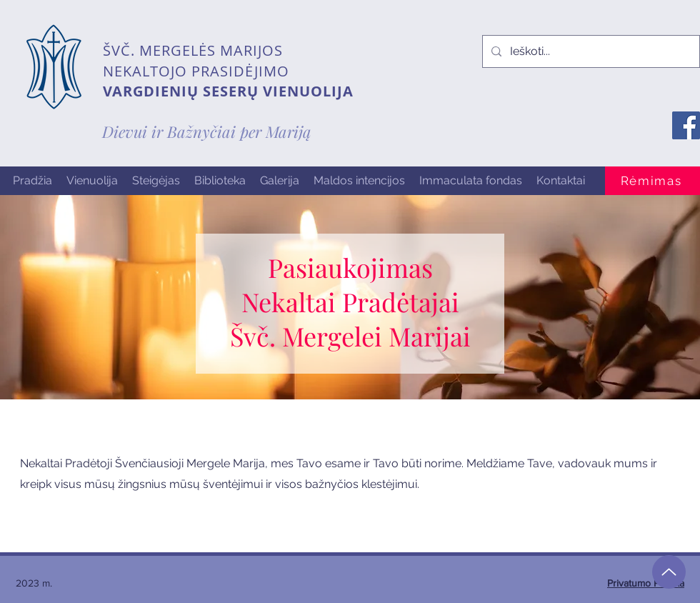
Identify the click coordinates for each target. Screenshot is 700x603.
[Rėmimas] (652, 181)
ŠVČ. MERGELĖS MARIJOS (193, 50)
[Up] (669, 572)
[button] (92, 181)
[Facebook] (686, 125)
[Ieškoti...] (590, 52)
